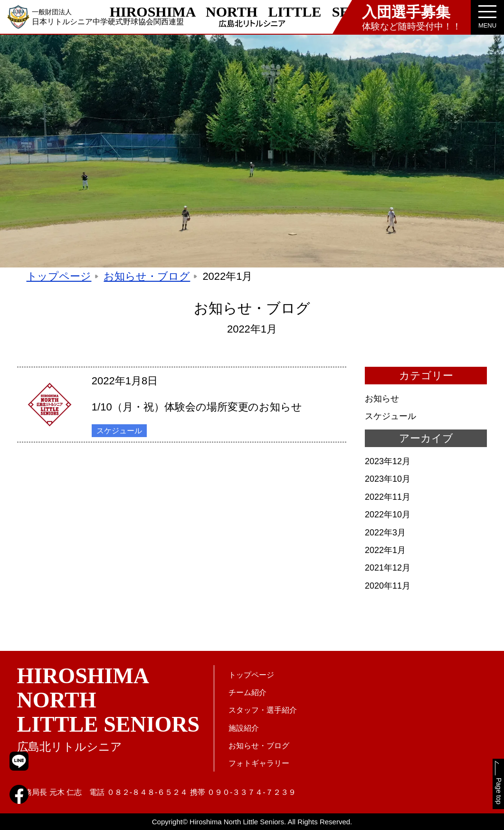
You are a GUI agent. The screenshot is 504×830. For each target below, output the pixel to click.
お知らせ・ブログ (147, 281)
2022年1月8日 (125, 385)
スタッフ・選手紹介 (263, 711)
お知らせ (382, 403)
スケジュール (119, 435)
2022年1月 (385, 555)
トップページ (59, 281)
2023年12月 (388, 466)
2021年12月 (388, 572)
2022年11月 (388, 502)
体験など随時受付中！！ (412, 17)
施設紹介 (244, 728)
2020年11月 (388, 591)
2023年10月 (388, 484)
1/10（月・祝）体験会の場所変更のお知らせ (197, 411)
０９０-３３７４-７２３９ (252, 792)
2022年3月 (385, 537)
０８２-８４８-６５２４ (147, 792)
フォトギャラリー (259, 763)
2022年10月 (388, 519)
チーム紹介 (247, 692)
